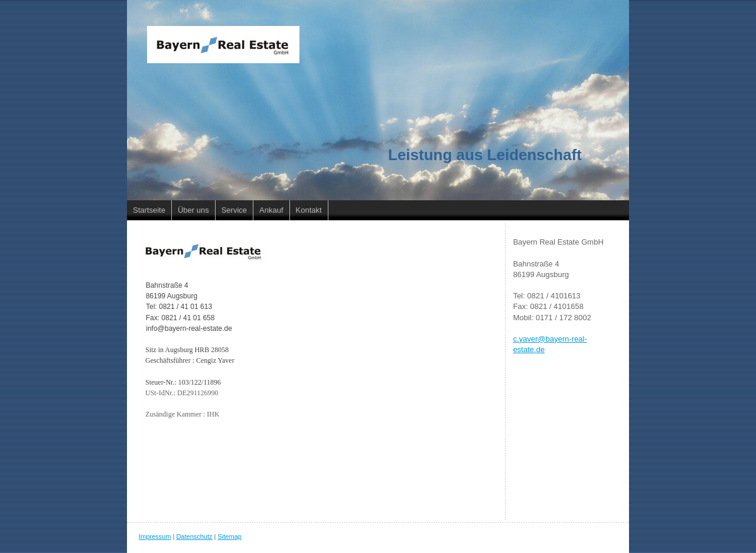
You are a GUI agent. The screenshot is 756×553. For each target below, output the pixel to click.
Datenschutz (194, 536)
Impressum (155, 536)
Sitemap (230, 536)
